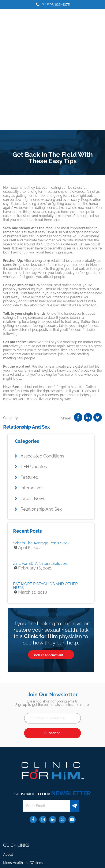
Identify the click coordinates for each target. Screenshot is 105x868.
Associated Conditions (42, 456)
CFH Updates (34, 467)
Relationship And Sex (27, 427)
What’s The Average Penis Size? (41, 543)
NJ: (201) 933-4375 (58, 4)
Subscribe (52, 733)
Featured (29, 477)
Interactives (32, 488)
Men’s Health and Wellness (24, 863)
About (8, 855)
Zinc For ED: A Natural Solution (40, 563)
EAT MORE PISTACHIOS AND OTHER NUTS (45, 586)
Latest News (33, 498)
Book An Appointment (48, 655)
